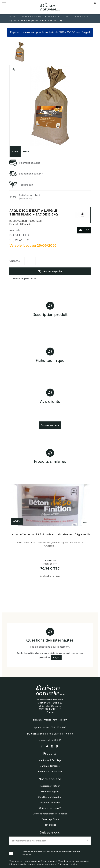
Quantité (15, 261)
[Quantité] (30, 261)
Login (56, 658)
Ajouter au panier (50, 271)
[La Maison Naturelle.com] (50, 7)
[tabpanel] (50, 538)
